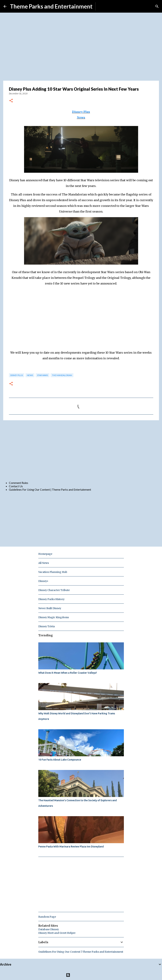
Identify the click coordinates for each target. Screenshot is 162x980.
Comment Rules (19, 483)
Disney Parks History (51, 599)
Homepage (45, 554)
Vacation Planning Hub (53, 572)
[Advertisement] (81, 450)
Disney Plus (81, 112)
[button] (11, 101)
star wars (43, 375)
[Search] (157, 6)
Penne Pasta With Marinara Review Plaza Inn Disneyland (71, 847)
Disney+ (43, 581)
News (81, 117)
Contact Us (16, 486)
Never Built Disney (50, 608)
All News (44, 563)
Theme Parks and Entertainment (51, 6)
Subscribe (104, 6)
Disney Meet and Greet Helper (57, 933)
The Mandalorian (62, 375)
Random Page (47, 917)
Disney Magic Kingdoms (54, 617)
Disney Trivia (47, 626)
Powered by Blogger (81, 975)
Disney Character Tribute (54, 590)
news (30, 375)
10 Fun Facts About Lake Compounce (60, 760)
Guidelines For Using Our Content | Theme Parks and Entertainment (50, 489)
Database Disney (49, 929)
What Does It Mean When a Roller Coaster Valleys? (68, 673)
